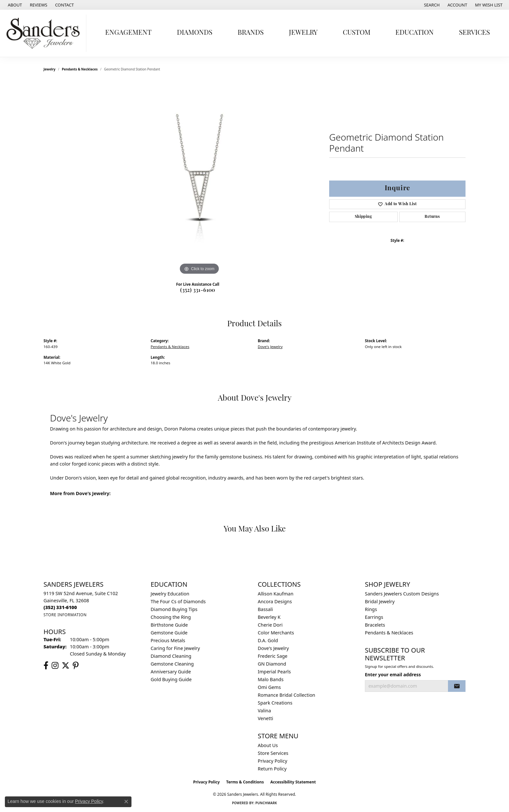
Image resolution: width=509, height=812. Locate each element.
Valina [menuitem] (264, 711)
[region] (199, 179)
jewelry (50, 69)
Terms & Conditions (245, 782)
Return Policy (272, 769)
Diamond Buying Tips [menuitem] (174, 609)
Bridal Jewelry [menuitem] (380, 601)
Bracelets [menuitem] (375, 625)
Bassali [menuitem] (265, 609)
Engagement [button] (128, 33)
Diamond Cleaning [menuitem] (171, 656)
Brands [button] (251, 33)
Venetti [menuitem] (266, 718)
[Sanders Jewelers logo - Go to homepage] (45, 33)
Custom (357, 33)
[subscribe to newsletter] (457, 686)
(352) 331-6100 (198, 291)
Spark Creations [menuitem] (275, 703)
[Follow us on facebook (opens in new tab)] (46, 666)
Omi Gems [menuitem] (269, 687)
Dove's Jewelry (270, 347)
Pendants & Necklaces (80, 69)
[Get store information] (65, 615)
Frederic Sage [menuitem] (273, 656)
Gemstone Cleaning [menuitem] (172, 664)
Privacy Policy (273, 761)
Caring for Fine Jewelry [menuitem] (175, 648)
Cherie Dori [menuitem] (270, 625)
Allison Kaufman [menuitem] (276, 594)
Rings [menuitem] (371, 609)
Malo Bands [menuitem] (271, 679)
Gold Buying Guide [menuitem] (171, 679)
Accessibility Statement (293, 782)
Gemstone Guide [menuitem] (169, 633)
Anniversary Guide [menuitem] (171, 672)
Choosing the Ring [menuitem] (171, 617)
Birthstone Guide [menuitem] (169, 625)
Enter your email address (393, 675)
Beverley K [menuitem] (269, 617)
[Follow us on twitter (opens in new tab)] (66, 666)
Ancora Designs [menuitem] (275, 601)
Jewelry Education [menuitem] (170, 594)
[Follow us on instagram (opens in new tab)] (55, 666)
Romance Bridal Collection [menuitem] (286, 695)
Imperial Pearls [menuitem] (274, 672)
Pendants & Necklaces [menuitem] (389, 633)
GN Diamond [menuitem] (272, 664)
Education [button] (415, 33)
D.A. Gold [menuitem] (268, 640)
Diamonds (195, 33)
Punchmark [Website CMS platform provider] (266, 803)
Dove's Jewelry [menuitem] (273, 648)
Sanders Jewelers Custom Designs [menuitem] (402, 594)
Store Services (273, 753)
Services (474, 33)
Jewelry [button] (303, 33)
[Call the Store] (60, 607)
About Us (268, 745)
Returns (432, 217)
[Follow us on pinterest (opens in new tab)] (76, 666)
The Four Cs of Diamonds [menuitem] (178, 601)
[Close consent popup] (126, 802)
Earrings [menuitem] (374, 617)
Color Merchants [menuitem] (276, 633)
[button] (431, 5)
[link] (14, 5)
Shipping (363, 217)
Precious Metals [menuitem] (168, 640)
